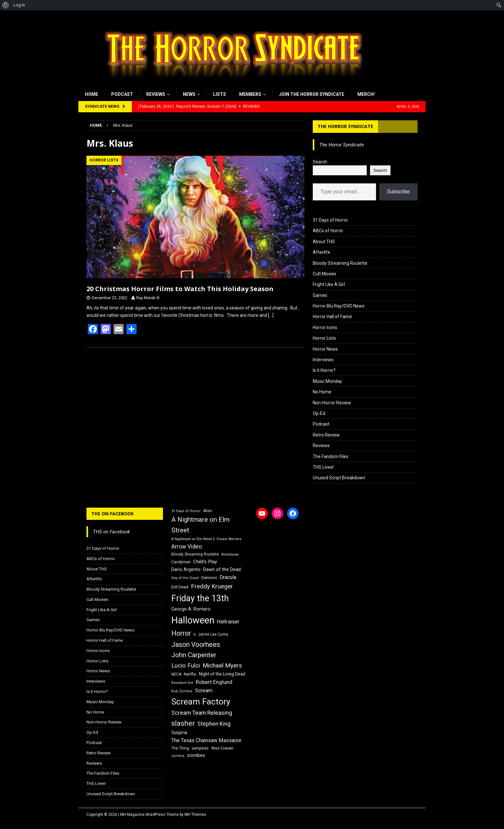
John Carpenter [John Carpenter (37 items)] (194, 655)
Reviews (156, 94)
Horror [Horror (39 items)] (181, 633)
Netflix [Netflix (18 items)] (190, 674)
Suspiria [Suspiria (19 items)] (179, 732)
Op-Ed (319, 413)
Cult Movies (324, 274)
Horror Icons (325, 327)
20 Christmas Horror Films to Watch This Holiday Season (180, 289)
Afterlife (321, 252)
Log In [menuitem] (19, 5)
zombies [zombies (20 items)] (196, 755)
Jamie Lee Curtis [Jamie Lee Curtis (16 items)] (213, 634)
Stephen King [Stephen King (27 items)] (214, 724)
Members (250, 94)
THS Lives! (323, 467)
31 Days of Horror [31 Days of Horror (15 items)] (186, 511)
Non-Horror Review (332, 403)
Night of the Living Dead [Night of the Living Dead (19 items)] (222, 674)
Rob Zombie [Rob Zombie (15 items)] (182, 691)
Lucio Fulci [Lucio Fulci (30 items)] (186, 666)
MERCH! (366, 94)
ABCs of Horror (328, 231)
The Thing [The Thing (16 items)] (180, 748)
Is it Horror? (324, 370)
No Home (322, 392)
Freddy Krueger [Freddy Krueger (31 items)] (212, 586)
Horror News (325, 349)
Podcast (122, 94)
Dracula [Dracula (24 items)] (228, 577)
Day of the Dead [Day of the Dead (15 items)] (185, 578)
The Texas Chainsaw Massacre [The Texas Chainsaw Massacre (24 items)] (206, 740)
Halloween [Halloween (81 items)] (193, 620)
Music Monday (327, 381)
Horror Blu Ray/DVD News (339, 306)
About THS (324, 242)
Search (320, 162)
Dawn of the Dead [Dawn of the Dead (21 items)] (222, 569)
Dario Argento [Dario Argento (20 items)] (186, 569)
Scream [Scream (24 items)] (204, 691)
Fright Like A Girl (329, 284)
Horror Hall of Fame (332, 317)
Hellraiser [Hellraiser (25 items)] (228, 622)
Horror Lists (324, 338)
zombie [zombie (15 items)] (178, 756)
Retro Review (326, 435)
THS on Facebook (113, 514)
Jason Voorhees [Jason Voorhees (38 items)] (196, 645)
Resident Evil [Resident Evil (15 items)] (182, 683)
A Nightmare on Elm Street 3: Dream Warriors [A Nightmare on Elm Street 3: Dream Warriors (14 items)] (206, 539)
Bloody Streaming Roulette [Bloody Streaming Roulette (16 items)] (195, 554)
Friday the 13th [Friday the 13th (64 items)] (200, 598)
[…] (271, 315)
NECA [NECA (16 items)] (176, 674)
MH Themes (195, 815)
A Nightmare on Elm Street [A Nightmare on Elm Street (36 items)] (200, 525)
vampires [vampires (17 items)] (200, 748)
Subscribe (398, 192)
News (189, 94)
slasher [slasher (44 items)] (183, 723)
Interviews (323, 360)
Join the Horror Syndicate (312, 94)
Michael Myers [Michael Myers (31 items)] (222, 665)
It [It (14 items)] (194, 635)
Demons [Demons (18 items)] (209, 578)
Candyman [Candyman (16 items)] (181, 562)
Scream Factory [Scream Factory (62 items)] (201, 701)
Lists (220, 94)
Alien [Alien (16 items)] (208, 511)
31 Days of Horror (330, 220)
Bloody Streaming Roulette (340, 263)
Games (320, 295)
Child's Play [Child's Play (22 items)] (205, 562)
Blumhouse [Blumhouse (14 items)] (230, 554)
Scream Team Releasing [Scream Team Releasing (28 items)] (202, 713)
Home (91, 94)
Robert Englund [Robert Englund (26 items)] (214, 682)
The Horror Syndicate (345, 126)
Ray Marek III (148, 298)
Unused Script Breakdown (339, 478)
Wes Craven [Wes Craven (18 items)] (222, 748)
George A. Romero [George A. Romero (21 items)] (191, 609)
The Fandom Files (331, 456)
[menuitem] (6, 5)
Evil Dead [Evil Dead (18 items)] (180, 587)
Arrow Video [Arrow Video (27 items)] (187, 547)
